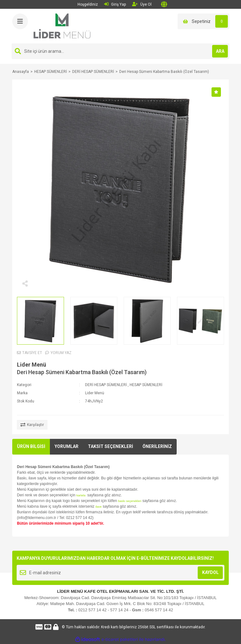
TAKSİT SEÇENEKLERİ (110, 446)
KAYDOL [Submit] (210, 572)
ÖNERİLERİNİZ (157, 446)
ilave (99, 507)
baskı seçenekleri (130, 501)
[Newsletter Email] (120, 573)
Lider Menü (32, 365)
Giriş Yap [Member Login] (115, 4)
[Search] (120, 51)
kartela (81, 495)
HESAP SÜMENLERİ (146, 385)
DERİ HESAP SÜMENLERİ (106, 385)
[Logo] (62, 26)
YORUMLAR (67, 446)
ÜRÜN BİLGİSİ (31, 446)
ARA (220, 51)
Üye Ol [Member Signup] (142, 4)
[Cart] (204, 21)
